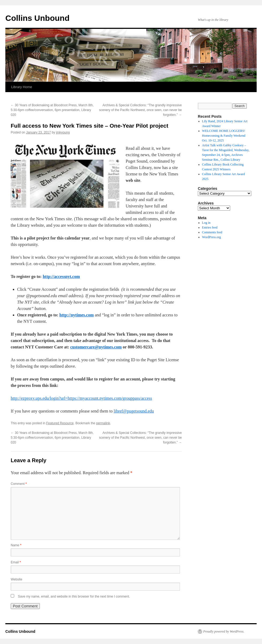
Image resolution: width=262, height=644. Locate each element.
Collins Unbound (37, 18)
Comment (19, 484)
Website (16, 579)
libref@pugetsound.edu (134, 411)
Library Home (22, 87)
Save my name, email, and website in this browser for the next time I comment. (74, 596)
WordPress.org (211, 237)
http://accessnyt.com (61, 276)
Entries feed (210, 227)
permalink (103, 423)
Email (16, 562)
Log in (206, 223)
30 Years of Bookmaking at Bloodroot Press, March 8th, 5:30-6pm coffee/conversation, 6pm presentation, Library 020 (52, 110)
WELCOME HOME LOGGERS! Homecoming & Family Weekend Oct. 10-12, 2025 (224, 136)
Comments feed (212, 232)
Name (16, 545)
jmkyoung (63, 132)
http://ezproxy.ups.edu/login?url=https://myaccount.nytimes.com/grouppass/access (81, 398)
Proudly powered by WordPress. (224, 631)
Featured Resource (60, 423)
